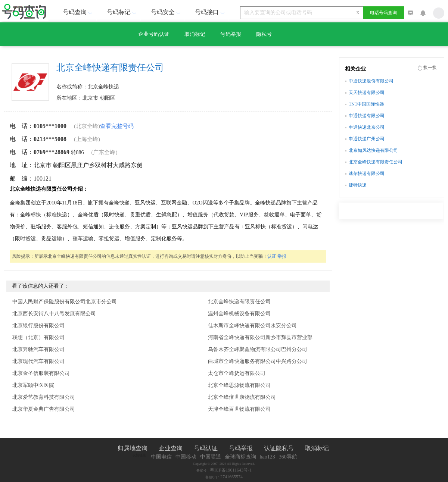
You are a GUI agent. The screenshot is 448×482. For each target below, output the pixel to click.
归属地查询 (133, 448)
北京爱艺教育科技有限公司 (44, 397)
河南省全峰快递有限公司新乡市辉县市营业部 (260, 337)
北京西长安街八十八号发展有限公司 (54, 314)
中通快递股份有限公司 (371, 81)
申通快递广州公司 (367, 139)
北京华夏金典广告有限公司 (44, 409)
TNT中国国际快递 (366, 104)
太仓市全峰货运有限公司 (237, 373)
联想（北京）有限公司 (38, 337)
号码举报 (231, 34)
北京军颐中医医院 (33, 385)
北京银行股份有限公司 (38, 325)
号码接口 (211, 12)
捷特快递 (358, 185)
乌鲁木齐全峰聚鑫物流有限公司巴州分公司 (258, 349)
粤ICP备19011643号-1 (231, 470)
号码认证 (206, 448)
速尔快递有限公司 (367, 173)
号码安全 (167, 12)
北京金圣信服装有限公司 (41, 373)
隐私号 (264, 34)
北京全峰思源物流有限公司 (239, 385)
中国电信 (161, 457)
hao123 (267, 457)
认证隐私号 (279, 448)
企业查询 (171, 448)
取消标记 (195, 34)
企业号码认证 (154, 34)
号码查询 (78, 12)
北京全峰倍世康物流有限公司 (242, 397)
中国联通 (211, 457)
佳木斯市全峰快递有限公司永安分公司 (252, 325)
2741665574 (231, 477)
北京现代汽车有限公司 (38, 361)
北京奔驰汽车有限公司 (38, 349)
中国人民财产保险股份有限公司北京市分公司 (65, 302)
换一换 (430, 68)
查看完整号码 (117, 126)
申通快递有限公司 (367, 116)
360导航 (288, 457)
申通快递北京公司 (367, 127)
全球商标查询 (240, 457)
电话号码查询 (383, 13)
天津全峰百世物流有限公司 (239, 409)
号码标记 (122, 12)
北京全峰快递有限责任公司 (239, 302)
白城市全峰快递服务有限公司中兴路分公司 (258, 361)
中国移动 (186, 457)
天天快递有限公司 (367, 93)
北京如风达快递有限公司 (373, 150)
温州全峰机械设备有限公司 (239, 314)
